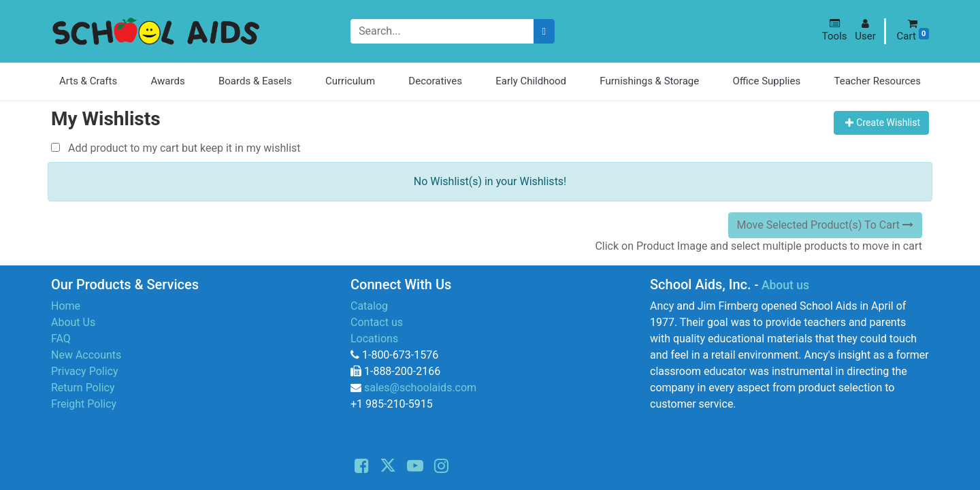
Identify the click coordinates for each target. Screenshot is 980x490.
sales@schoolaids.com (420, 388)
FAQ (61, 339)
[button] (835, 30)
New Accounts (86, 355)
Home (66, 306)
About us (785, 285)
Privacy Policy (85, 371)
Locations (374, 339)
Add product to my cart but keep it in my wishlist (176, 148)
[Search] (544, 32)
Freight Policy (84, 404)
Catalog (369, 306)
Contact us (377, 322)
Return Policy (83, 388)
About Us (73, 322)
